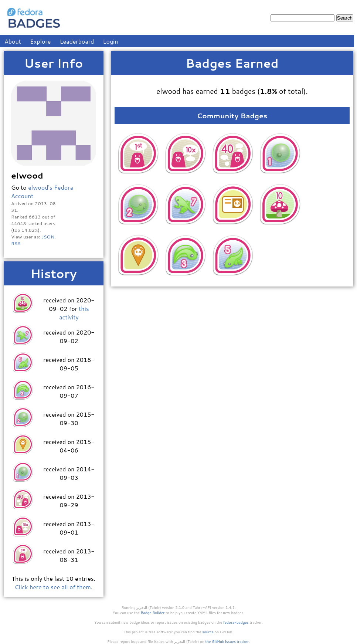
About (13, 41)
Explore (40, 41)
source (208, 632)
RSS (16, 243)
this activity (74, 313)
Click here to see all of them (53, 587)
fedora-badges (236, 622)
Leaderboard (77, 41)
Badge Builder (153, 613)
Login (111, 41)
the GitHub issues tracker (227, 641)
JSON (48, 237)
